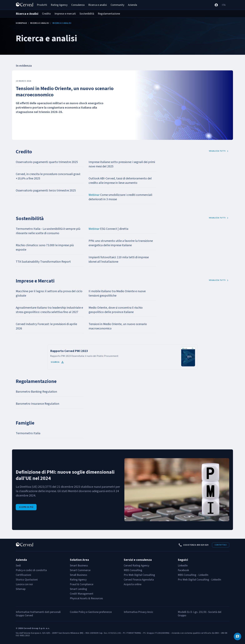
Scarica (57, 362)
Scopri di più (26, 507)
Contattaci (221, 545)
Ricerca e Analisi (40, 23)
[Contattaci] (237, 636)
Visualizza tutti (219, 151)
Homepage (21, 23)
